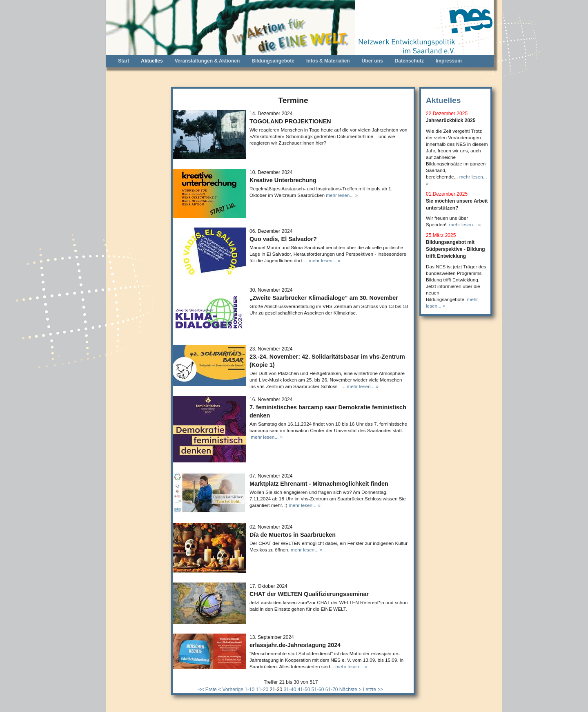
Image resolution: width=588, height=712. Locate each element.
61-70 (332, 690)
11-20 (262, 690)
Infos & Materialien (328, 61)
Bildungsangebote (273, 61)
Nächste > (350, 690)
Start (124, 61)
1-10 (249, 690)
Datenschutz (409, 61)
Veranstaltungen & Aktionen (207, 61)
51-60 (318, 690)
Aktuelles (152, 61)
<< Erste (207, 690)
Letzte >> (373, 690)
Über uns (372, 61)
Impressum (449, 61)
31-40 (290, 690)
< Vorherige (231, 690)
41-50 (304, 690)
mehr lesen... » (342, 195)
